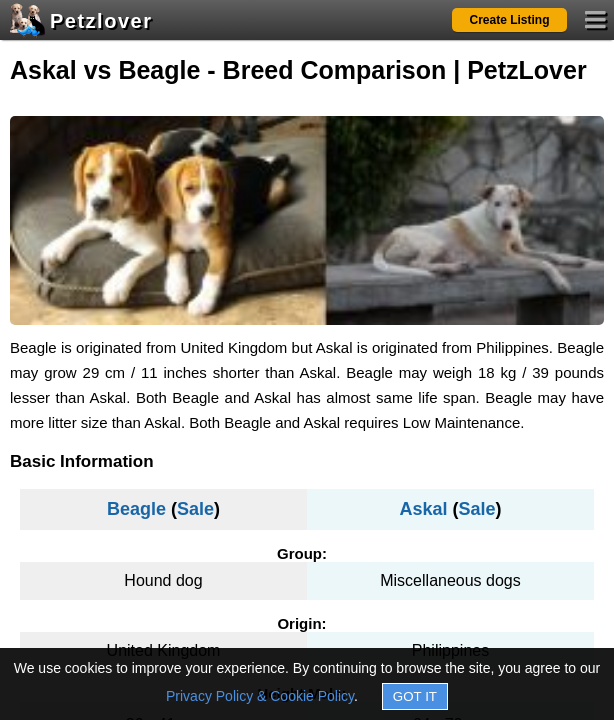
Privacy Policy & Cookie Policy (260, 696)
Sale (195, 509)
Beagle (136, 509)
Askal (423, 509)
